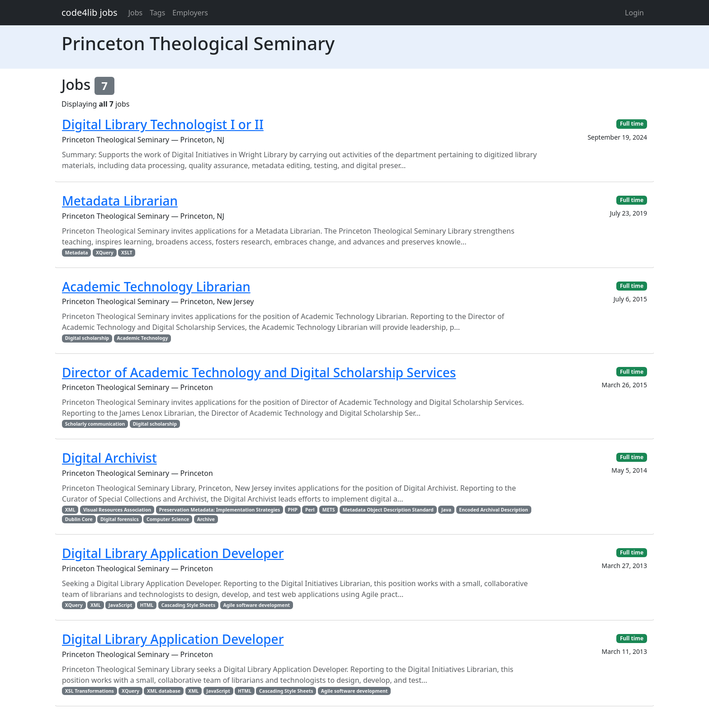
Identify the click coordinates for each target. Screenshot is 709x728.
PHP (293, 510)
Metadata (77, 253)
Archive (206, 519)
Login (634, 13)
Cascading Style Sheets (188, 605)
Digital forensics (120, 519)
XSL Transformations (90, 691)
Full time (632, 124)
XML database (164, 691)
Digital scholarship (87, 338)
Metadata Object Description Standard (388, 510)
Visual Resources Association (117, 510)
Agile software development (256, 605)
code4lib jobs (90, 12)
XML (70, 510)
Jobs (136, 13)
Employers (190, 13)
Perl (310, 510)
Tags (157, 13)
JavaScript (120, 605)
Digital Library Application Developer (173, 553)
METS (329, 510)
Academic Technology (142, 338)
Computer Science (168, 519)
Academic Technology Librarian (156, 287)
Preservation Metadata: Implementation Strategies (220, 510)
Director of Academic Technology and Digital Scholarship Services (259, 372)
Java (446, 510)
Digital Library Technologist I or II (163, 124)
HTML (147, 605)
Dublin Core (79, 519)
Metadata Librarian (120, 201)
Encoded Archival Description (493, 510)
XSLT (127, 253)
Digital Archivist (109, 458)
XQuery (105, 253)
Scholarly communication (95, 424)
